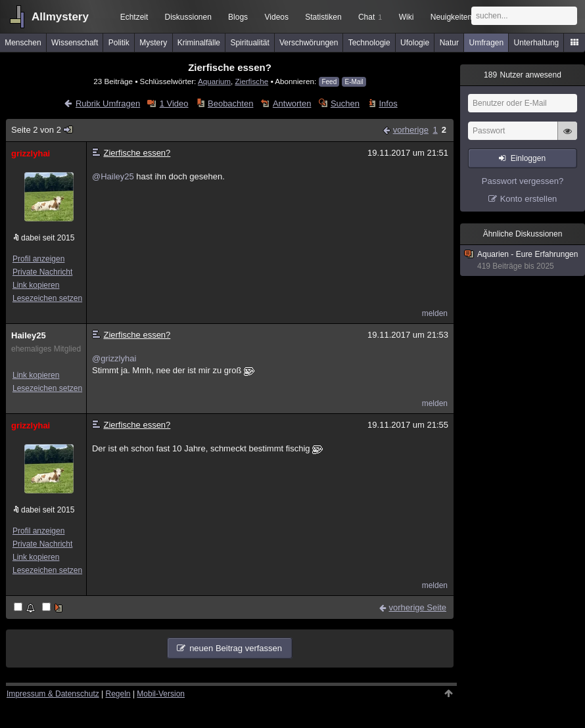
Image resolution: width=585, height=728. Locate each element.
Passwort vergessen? (523, 181)
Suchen (345, 103)
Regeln (118, 694)
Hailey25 (29, 335)
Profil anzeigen (38, 259)
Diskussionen (188, 17)
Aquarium (214, 81)
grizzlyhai (31, 153)
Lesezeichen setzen (47, 298)
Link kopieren (36, 285)
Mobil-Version (161, 694)
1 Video (174, 103)
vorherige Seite (418, 607)
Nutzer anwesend (523, 75)
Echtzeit (134, 17)
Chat (370, 17)
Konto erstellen (529, 199)
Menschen (23, 43)
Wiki (407, 17)
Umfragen (487, 43)
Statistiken (323, 17)
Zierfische (251, 81)
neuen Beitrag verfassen (236, 648)
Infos (388, 103)
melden (435, 313)
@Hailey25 (113, 176)
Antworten (292, 103)
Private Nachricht (42, 272)
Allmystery (60, 17)
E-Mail (354, 82)
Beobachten (230, 103)
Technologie (369, 43)
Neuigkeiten (451, 17)
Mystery (153, 43)
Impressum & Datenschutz (53, 694)
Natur (449, 43)
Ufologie (415, 43)
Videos (277, 17)
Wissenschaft (75, 43)
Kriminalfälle (199, 43)
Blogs (238, 17)
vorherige (411, 130)
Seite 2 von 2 (42, 130)
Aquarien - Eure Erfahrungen (523, 261)
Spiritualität (249, 43)
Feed (329, 82)
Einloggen (528, 158)
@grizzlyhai (114, 358)
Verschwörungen (309, 43)
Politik (119, 43)
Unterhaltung (537, 43)
